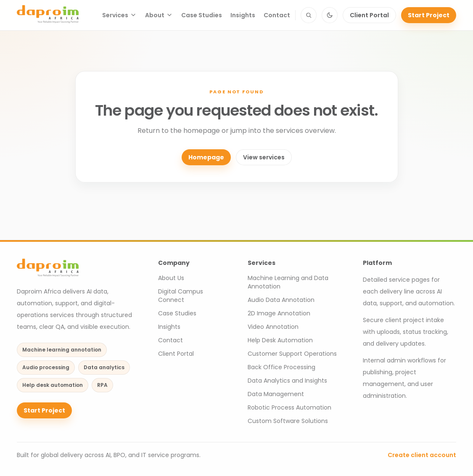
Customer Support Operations (292, 354)
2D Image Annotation (279, 313)
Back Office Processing (281, 367)
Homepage (206, 157)
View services (264, 157)
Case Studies (202, 15)
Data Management (276, 394)
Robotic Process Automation (289, 407)
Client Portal (369, 15)
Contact (277, 15)
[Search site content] (309, 15)
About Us (171, 278)
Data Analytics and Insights (287, 381)
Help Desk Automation (280, 340)
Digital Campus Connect (181, 296)
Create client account (422, 455)
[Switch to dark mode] (330, 15)
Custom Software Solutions (288, 421)
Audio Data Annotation (281, 300)
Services (119, 15)
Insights (243, 15)
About (159, 15)
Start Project (429, 15)
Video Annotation (273, 327)
